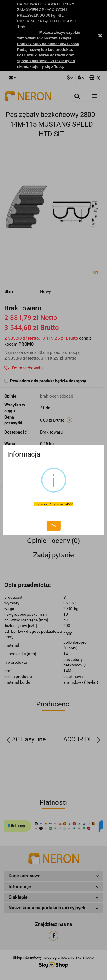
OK (53, 526)
